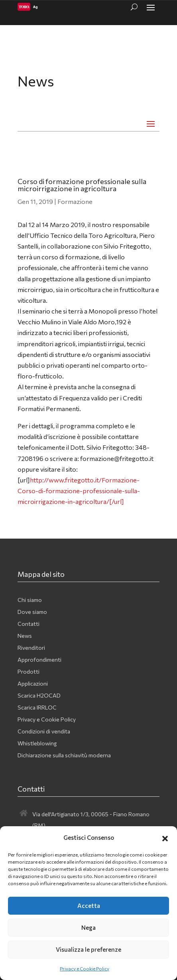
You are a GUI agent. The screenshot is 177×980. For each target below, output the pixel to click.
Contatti (29, 624)
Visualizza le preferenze (88, 949)
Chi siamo (30, 600)
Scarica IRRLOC (37, 708)
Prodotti (29, 672)
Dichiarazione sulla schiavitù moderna (64, 756)
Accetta (89, 906)
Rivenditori (31, 648)
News (25, 636)
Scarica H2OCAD (39, 696)
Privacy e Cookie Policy (85, 968)
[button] (165, 837)
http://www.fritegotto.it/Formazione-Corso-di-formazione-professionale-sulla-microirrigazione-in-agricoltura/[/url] (79, 491)
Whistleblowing (37, 744)
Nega (88, 927)
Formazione (75, 201)
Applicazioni (33, 684)
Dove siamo (32, 612)
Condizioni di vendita (44, 732)
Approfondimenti (39, 660)
